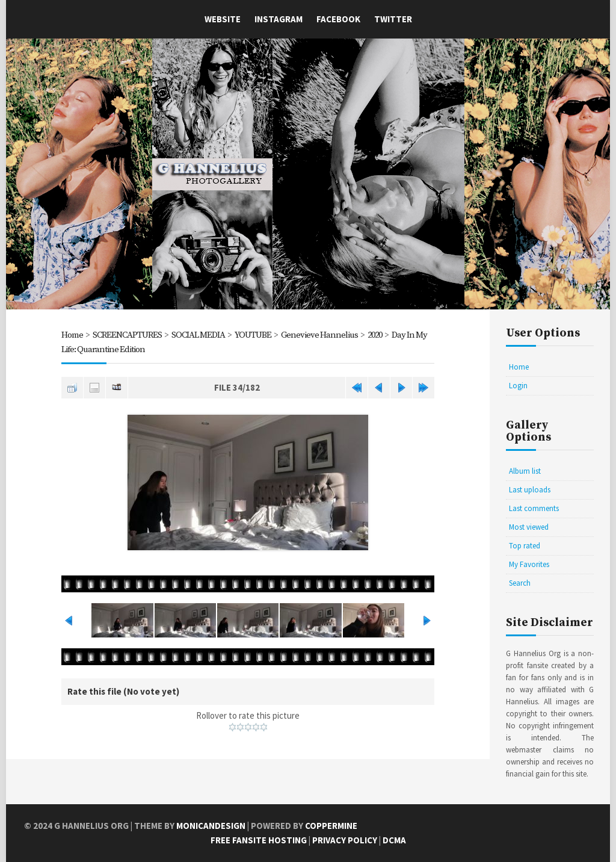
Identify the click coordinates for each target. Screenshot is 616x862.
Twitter (393, 19)
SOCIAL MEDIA (199, 335)
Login (518, 386)
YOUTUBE (254, 335)
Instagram (279, 19)
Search (520, 583)
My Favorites (529, 564)
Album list (525, 471)
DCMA (394, 840)
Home (72, 335)
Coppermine (331, 826)
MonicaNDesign (211, 826)
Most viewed (529, 527)
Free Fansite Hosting (259, 840)
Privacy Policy (345, 840)
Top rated (525, 546)
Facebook (338, 19)
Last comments (534, 508)
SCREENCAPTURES (127, 335)
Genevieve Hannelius (320, 335)
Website (223, 19)
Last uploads (530, 490)
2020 (377, 335)
